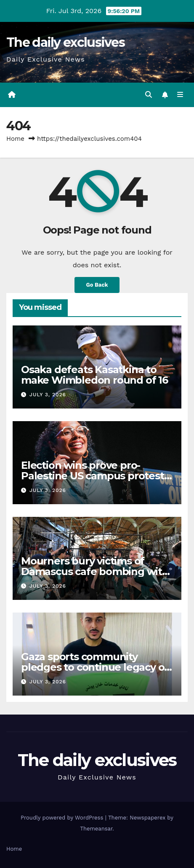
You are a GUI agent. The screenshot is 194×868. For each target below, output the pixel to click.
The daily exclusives (65, 42)
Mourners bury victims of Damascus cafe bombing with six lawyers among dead (95, 571)
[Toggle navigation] (180, 95)
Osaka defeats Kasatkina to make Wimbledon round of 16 (94, 375)
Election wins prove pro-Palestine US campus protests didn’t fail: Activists (95, 476)
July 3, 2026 (48, 395)
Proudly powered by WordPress (63, 818)
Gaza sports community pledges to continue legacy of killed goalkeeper (95, 667)
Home (15, 139)
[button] (149, 95)
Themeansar (96, 829)
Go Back (97, 285)
